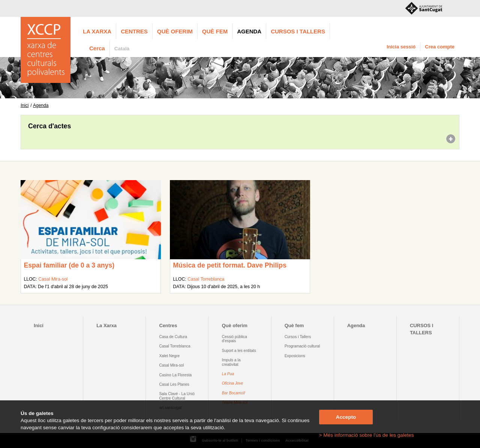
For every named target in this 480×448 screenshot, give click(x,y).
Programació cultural (302, 346)
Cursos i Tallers (298, 337)
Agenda (249, 31)
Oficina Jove (233, 383)
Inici (25, 105)
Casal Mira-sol (53, 279)
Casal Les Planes (174, 384)
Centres (134, 31)
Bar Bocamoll (233, 393)
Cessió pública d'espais (235, 339)
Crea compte (440, 47)
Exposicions (295, 356)
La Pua (228, 374)
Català (122, 49)
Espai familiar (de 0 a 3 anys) (69, 265)
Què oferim (175, 31)
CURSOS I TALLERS (298, 31)
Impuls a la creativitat (231, 362)
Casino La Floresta (175, 375)
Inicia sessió (401, 47)
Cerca (97, 48)
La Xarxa (97, 31)
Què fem (215, 31)
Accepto (346, 417)
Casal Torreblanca (206, 279)
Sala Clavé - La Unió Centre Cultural (177, 396)
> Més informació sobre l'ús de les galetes (367, 435)
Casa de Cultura (173, 337)
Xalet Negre (169, 356)
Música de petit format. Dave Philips (229, 265)
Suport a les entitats (239, 351)
